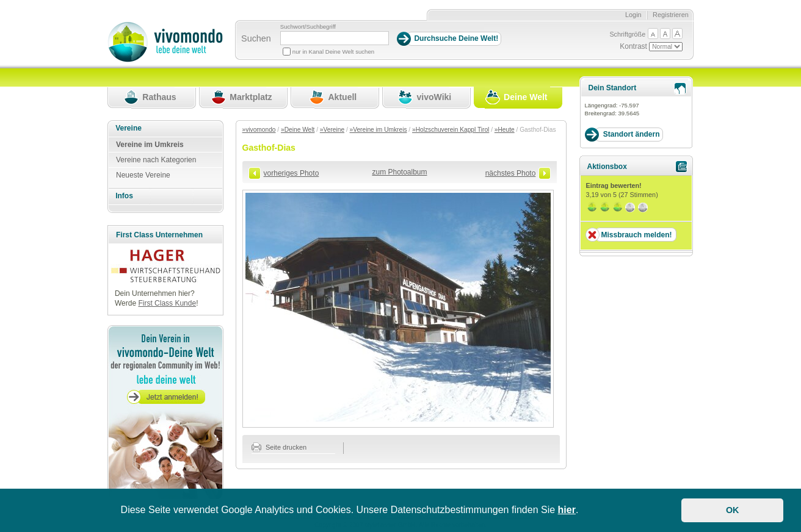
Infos (124, 196)
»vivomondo (259, 130)
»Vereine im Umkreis (379, 130)
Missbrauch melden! (636, 235)
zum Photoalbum (399, 172)
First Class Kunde (167, 303)
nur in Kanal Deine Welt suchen (333, 52)
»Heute (505, 130)
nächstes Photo (511, 173)
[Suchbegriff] (335, 38)
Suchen (256, 38)
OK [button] (733, 510)
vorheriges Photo (292, 173)
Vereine (129, 128)
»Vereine (332, 130)
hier (567, 510)
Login (633, 15)
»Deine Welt (298, 130)
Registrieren (671, 15)
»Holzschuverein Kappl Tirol (451, 130)
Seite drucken (279, 447)
